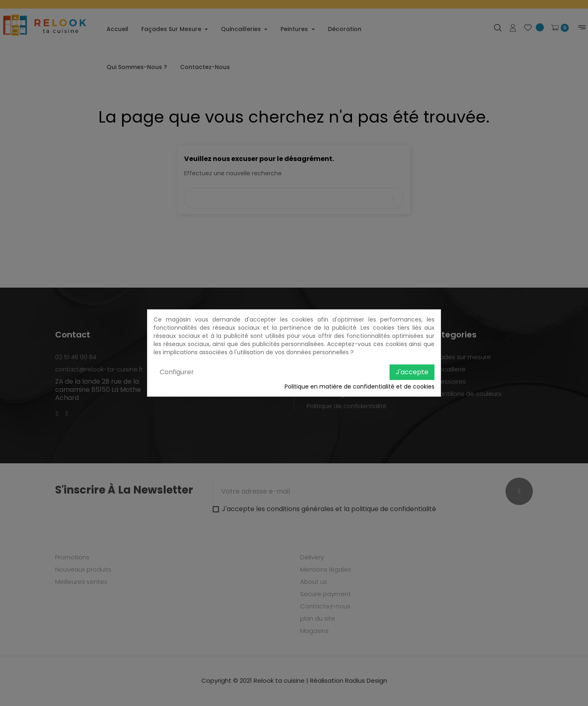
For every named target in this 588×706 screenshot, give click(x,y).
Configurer (177, 372)
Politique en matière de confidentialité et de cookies (360, 387)
